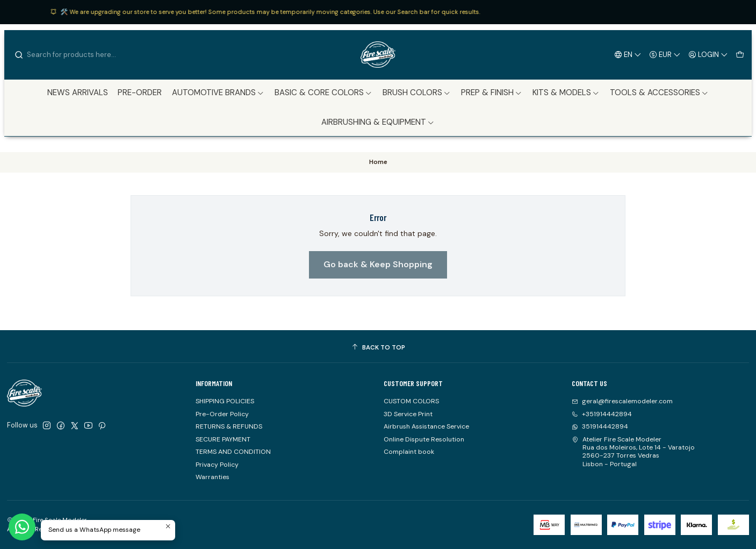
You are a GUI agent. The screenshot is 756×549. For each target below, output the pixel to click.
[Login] (708, 54)
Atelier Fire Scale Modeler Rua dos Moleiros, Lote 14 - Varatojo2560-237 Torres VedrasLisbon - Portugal (633, 452)
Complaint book (409, 452)
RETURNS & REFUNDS (229, 426)
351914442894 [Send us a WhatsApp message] (600, 426)
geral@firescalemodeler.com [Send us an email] (622, 401)
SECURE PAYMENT (223, 439)
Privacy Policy (217, 465)
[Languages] (628, 54)
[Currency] (665, 54)
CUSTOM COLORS (411, 401)
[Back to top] (378, 348)
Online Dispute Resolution (424, 439)
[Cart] (740, 54)
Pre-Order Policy (222, 414)
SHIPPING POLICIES (225, 401)
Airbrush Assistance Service (426, 426)
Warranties (213, 477)
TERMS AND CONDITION (233, 452)
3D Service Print (408, 414)
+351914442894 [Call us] (602, 414)
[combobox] (69, 55)
